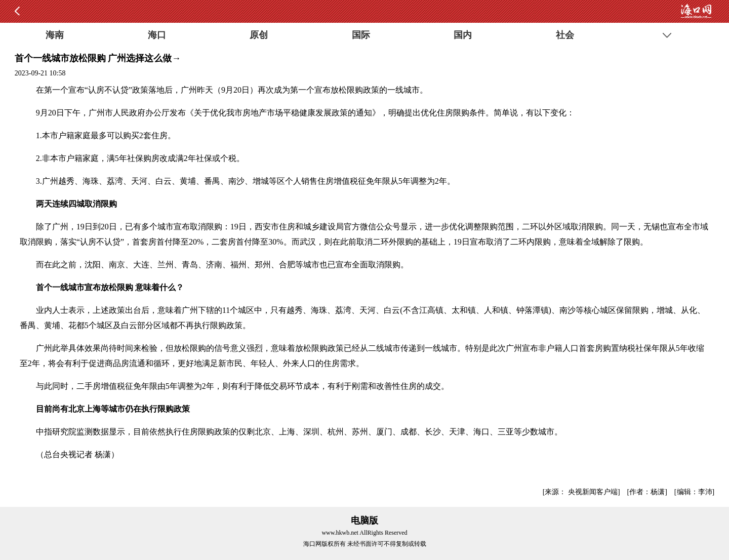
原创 (259, 35)
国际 (361, 35)
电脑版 (364, 521)
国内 (463, 35)
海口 (157, 35)
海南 (55, 35)
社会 (565, 35)
